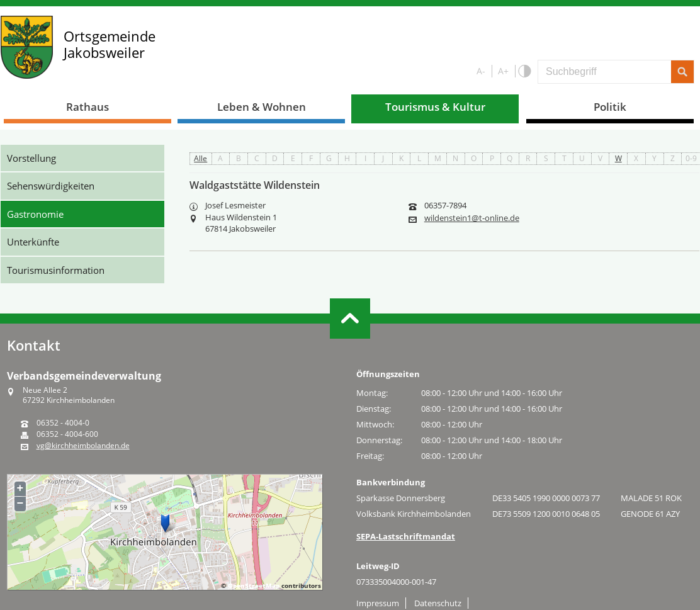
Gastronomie (35, 214)
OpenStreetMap (254, 585)
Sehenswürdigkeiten (51, 186)
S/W (524, 71)
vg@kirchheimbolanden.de (83, 446)
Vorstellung (31, 158)
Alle (200, 158)
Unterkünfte (33, 242)
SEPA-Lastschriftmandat (406, 536)
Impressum (378, 603)
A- (481, 71)
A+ (503, 71)
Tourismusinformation (56, 270)
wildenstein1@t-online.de (472, 218)
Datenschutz (438, 603)
